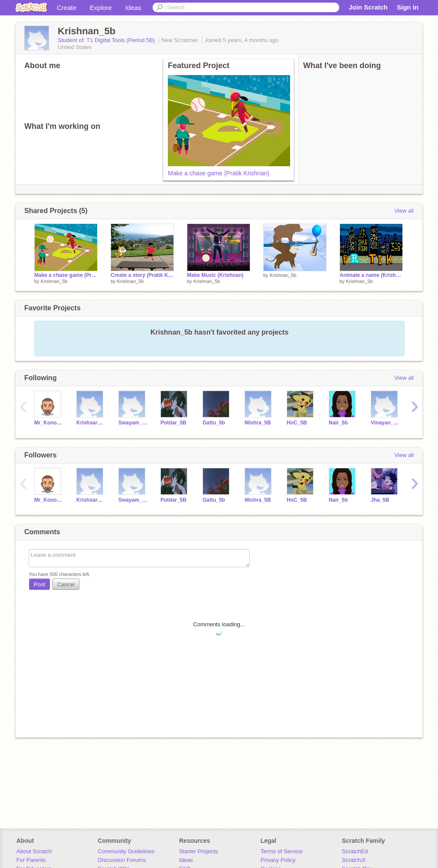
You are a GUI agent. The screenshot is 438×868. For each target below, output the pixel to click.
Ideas (133, 8)
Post (39, 584)
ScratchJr (354, 860)
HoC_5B (297, 423)
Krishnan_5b (54, 281)
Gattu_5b (214, 423)
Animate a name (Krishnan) (371, 275)
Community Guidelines (126, 851)
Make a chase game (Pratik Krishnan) (219, 173)
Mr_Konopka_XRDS (49, 423)
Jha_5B (380, 500)
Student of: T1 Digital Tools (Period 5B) (107, 40)
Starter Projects (199, 851)
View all (404, 211)
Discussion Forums (122, 860)
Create (67, 8)
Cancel (66, 584)
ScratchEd (355, 851)
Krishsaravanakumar (91, 423)
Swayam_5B (133, 423)
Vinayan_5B (385, 423)
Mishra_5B (258, 423)
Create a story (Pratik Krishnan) (142, 275)
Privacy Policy (278, 860)
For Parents (31, 860)
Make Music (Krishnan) (215, 275)
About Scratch (34, 851)
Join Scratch (368, 7)
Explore (101, 8)
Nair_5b (338, 423)
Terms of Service (282, 851)
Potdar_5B (173, 423)
